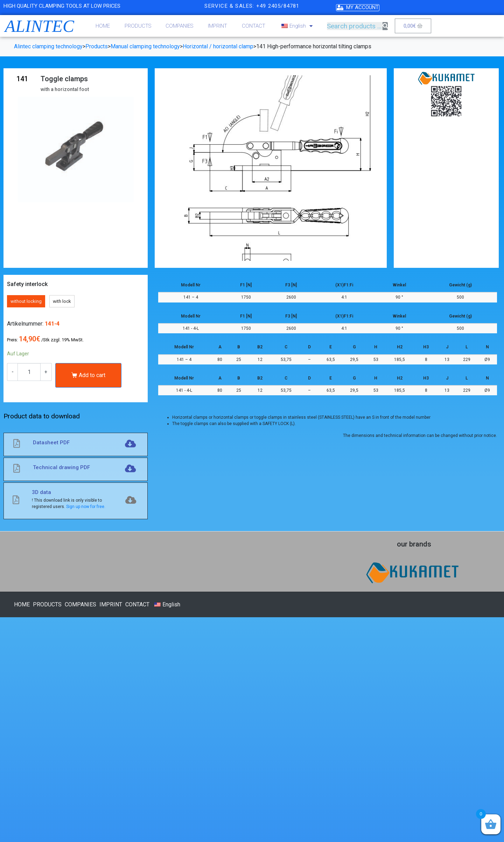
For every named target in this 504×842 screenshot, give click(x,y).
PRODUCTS (138, 26)
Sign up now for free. (86, 507)
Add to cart (92, 375)
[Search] (385, 26)
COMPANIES (179, 26)
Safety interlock (27, 284)
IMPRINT (218, 26)
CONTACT (254, 26)
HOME (103, 26)
